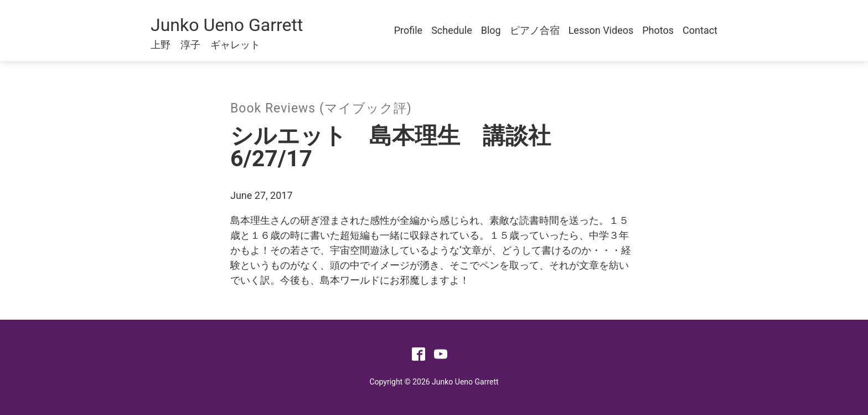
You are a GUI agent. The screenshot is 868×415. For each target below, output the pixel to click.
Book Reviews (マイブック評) (321, 108)
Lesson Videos (601, 30)
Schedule (452, 30)
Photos (658, 30)
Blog (491, 30)
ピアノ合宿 (535, 30)
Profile (408, 30)
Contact (700, 30)
